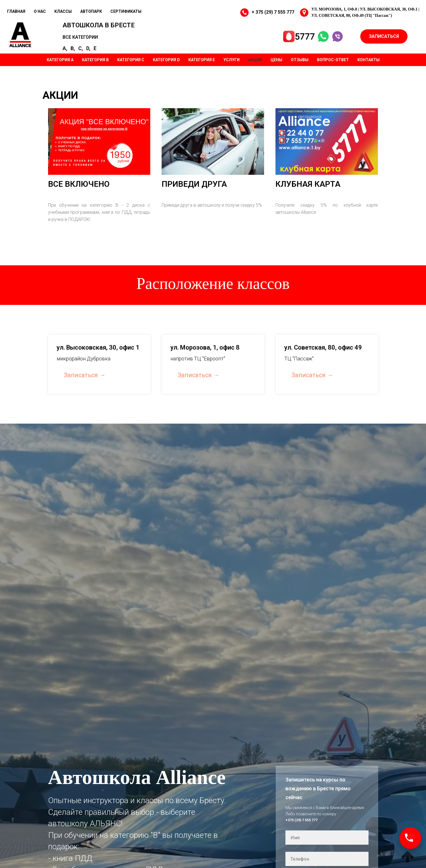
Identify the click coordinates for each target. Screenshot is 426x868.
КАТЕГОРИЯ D (166, 58)
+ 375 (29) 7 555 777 (273, 12)
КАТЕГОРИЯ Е (202, 58)
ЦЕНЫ (276, 58)
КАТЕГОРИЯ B (95, 58)
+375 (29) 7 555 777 (303, 818)
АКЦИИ (255, 58)
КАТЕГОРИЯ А (60, 58)
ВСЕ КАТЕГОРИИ (85, 36)
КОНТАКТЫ (369, 58)
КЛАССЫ (63, 11)
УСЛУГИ (231, 58)
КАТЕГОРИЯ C (131, 58)
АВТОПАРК (91, 11)
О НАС (40, 11)
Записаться (81, 374)
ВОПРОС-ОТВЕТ (333, 58)
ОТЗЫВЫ (300, 58)
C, (86, 45)
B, (78, 45)
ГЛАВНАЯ (16, 11)
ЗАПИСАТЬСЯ (384, 36)
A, (70, 45)
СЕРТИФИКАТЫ (126, 11)
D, (93, 45)
